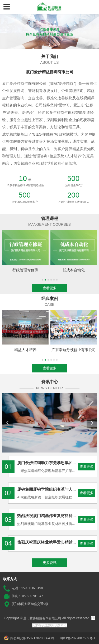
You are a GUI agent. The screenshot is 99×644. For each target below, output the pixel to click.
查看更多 (87, 466)
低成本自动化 (74, 270)
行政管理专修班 (25, 270)
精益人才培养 (25, 350)
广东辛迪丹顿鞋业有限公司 (74, 350)
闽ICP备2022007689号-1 (77, 638)
